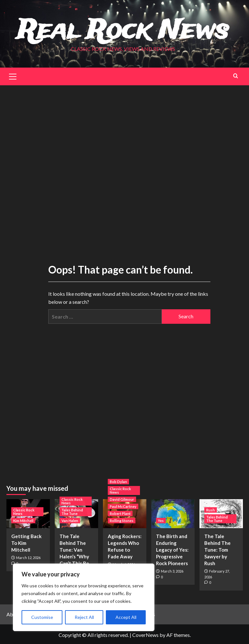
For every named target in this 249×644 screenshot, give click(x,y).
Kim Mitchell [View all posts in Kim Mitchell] (23, 520)
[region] (84, 597)
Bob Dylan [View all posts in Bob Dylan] (118, 481)
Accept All (126, 617)
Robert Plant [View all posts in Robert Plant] (120, 513)
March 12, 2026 (28, 557)
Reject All (84, 617)
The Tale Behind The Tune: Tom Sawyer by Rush (217, 549)
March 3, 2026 (172, 571)
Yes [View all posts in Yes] (161, 520)
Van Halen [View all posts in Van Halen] (70, 520)
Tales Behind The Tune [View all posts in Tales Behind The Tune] (72, 511)
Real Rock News (123, 31)
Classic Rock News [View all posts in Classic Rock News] (24, 511)
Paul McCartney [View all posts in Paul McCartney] (123, 506)
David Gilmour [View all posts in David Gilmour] (122, 499)
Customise (42, 617)
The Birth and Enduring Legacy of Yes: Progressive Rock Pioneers (172, 549)
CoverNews (145, 635)
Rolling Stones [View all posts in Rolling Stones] (122, 520)
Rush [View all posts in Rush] (211, 510)
